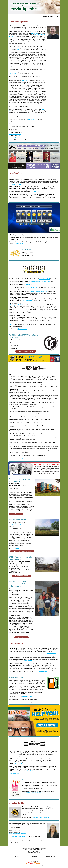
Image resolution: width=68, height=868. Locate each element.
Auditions (12, 325)
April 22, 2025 (35, 33)
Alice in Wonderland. (44, 279)
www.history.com (14, 774)
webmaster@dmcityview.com (19, 836)
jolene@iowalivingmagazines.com (18, 524)
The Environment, (27, 301)
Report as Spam (51, 857)
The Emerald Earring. (31, 287)
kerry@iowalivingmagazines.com (17, 834)
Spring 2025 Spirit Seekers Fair (39, 292)
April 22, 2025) (25, 81)
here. (30, 140)
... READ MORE (54, 756)
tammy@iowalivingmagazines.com (32, 793)
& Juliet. (28, 285)
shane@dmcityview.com (15, 134)
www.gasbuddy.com (27, 696)
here (34, 841)
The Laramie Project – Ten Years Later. (39, 282)
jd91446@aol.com (19, 458)
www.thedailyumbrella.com (16, 137)
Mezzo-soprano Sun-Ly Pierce (18, 305)
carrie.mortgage (19, 244)
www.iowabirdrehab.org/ (30, 72)
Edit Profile (17, 857)
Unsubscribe (34, 857)
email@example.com (41, 848)
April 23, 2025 (32, 120)
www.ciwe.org (14, 322)
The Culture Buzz (23, 329)
